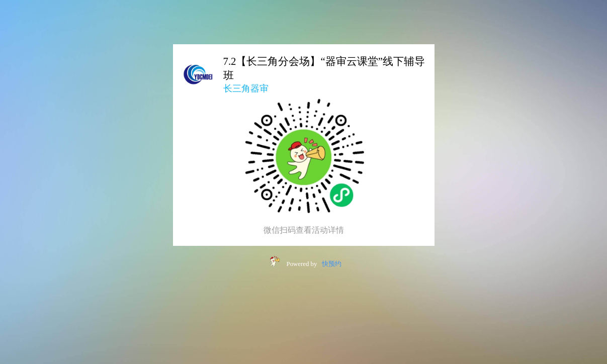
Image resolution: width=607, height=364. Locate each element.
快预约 (332, 264)
